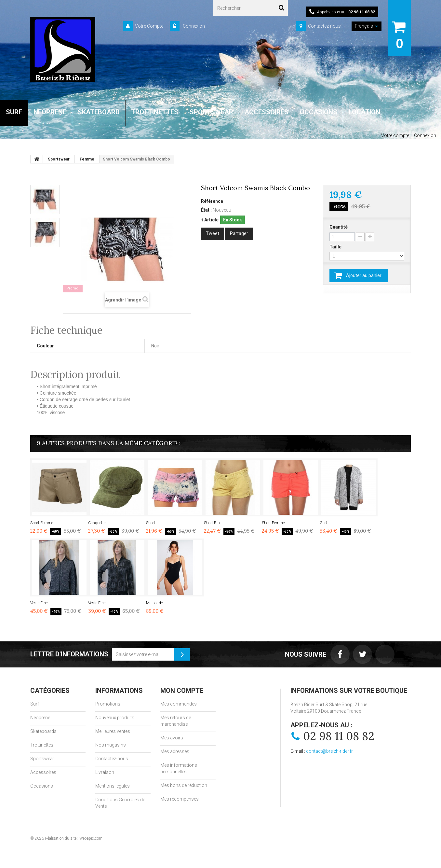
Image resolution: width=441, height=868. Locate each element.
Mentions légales (113, 786)
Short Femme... (43, 523)
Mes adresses (175, 751)
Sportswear (42, 759)
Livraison (105, 772)
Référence (212, 201)
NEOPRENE (50, 112)
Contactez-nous (324, 26)
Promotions (108, 704)
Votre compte (395, 135)
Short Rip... (213, 523)
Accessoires (43, 772)
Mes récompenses (180, 799)
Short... (152, 523)
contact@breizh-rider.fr (329, 751)
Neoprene (40, 718)
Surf (35, 704)
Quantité (339, 227)
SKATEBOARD (99, 112)
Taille (336, 247)
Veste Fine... (40, 603)
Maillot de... (156, 603)
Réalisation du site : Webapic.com (74, 838)
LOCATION (364, 112)
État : (206, 210)
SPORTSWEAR (211, 112)
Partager (239, 233)
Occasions (42, 786)
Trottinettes (42, 745)
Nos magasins (111, 745)
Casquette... (98, 523)
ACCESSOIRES (267, 112)
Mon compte (182, 691)
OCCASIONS (319, 112)
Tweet (213, 233)
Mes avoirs (172, 738)
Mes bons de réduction (184, 785)
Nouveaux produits (115, 718)
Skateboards (43, 731)
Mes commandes (179, 704)
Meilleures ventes (113, 731)
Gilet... (325, 523)
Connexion (193, 26)
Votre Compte (149, 26)
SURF (14, 112)
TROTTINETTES (155, 112)
